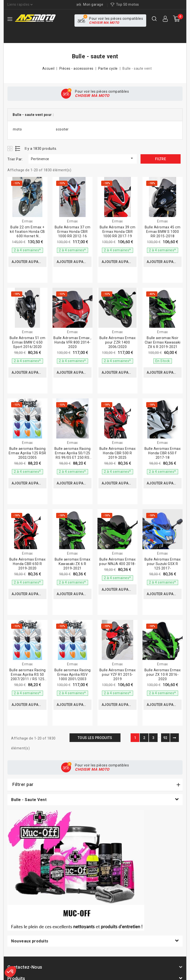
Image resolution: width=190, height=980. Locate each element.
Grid (11, 148)
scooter (62, 129)
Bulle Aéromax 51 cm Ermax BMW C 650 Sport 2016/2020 (28, 342)
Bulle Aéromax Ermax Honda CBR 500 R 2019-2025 (118, 453)
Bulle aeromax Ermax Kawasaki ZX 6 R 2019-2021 (73, 564)
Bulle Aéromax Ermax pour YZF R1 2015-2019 (118, 675)
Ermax (27, 221)
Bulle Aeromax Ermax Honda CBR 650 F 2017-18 (163, 453)
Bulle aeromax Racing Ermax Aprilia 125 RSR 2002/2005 (27, 453)
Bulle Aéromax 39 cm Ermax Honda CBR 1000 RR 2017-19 (118, 232)
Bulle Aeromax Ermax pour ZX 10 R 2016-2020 (163, 675)
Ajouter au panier (29, 262)
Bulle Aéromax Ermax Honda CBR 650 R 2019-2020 (28, 564)
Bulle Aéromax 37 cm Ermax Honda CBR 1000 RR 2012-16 (73, 232)
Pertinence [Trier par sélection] (83, 158)
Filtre (161, 159)
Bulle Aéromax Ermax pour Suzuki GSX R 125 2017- (163, 564)
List (18, 148)
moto (17, 129)
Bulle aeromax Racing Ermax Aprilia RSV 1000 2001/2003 (73, 675)
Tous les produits (95, 738)
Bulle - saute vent (29, 800)
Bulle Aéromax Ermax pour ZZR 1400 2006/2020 (118, 342)
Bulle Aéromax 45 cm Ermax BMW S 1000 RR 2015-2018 (163, 232)
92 (165, 738)
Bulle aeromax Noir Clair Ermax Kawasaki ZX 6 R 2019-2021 (163, 342)
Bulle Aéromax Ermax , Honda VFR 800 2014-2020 (72, 342)
